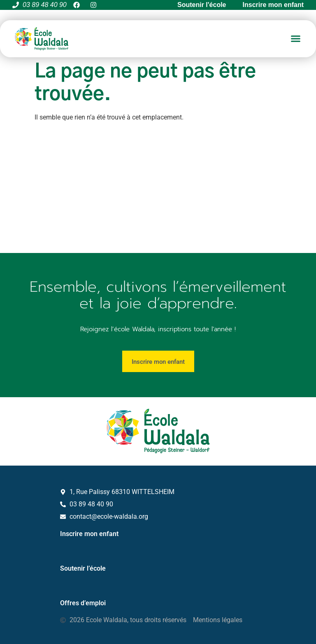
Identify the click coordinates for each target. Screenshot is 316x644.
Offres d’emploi (83, 603)
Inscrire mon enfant (89, 534)
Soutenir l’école (83, 568)
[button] (296, 39)
